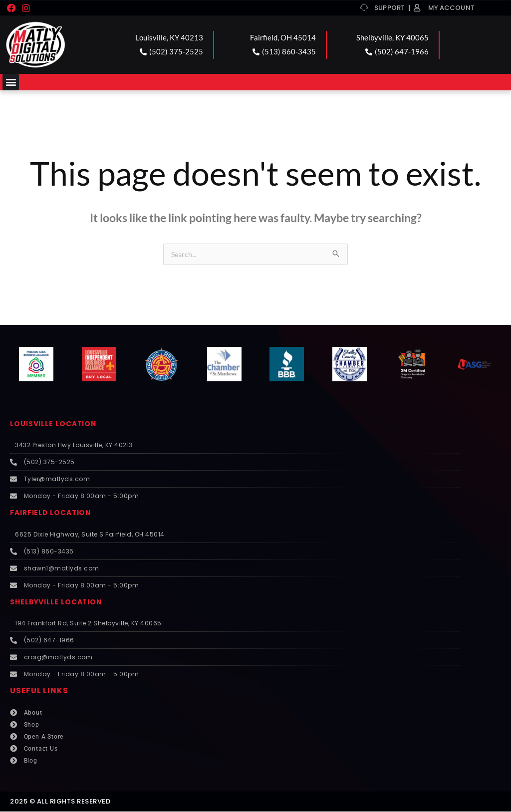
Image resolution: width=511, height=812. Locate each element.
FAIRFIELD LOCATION (54, 513)
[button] (11, 82)
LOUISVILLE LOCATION (57, 424)
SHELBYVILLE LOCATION (60, 602)
